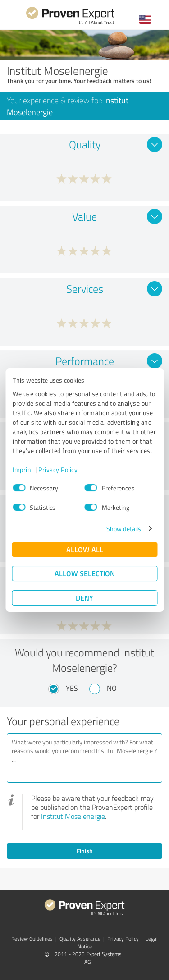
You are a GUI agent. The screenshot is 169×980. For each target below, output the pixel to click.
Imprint (23, 469)
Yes (72, 688)
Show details (124, 529)
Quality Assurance (80, 939)
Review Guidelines (32, 939)
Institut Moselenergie (73, 816)
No (112, 688)
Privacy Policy (58, 469)
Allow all (85, 549)
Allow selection (85, 573)
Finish (85, 851)
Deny (84, 598)
